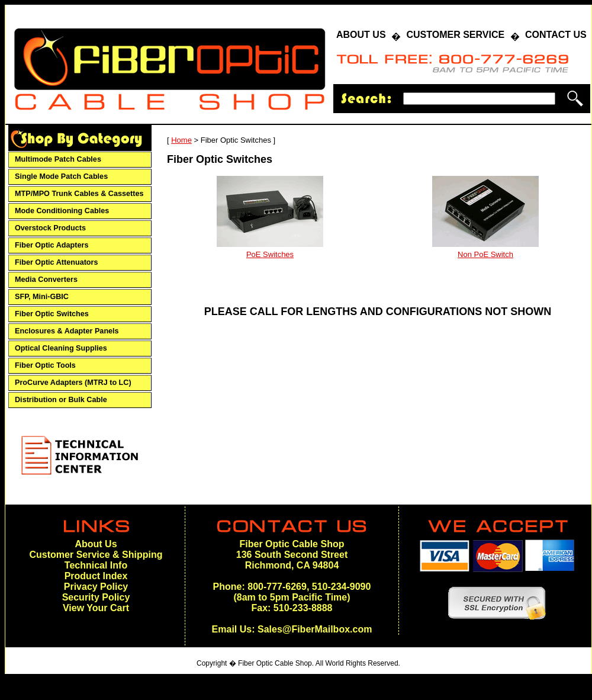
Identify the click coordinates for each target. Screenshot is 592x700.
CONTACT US (556, 35)
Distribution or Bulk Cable (61, 400)
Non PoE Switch (485, 254)
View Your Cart (96, 608)
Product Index (96, 576)
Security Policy (96, 597)
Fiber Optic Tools (45, 365)
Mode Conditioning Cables (62, 211)
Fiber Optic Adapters (52, 245)
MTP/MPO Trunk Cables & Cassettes (79, 194)
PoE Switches (270, 254)
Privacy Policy (96, 587)
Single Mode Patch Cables (61, 176)
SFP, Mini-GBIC (42, 297)
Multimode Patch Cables (58, 159)
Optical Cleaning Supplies (61, 348)
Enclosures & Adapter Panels (67, 331)
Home (181, 140)
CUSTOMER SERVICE (455, 35)
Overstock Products (50, 228)
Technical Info (96, 565)
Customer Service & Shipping (96, 555)
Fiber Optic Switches (52, 314)
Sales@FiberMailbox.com (315, 629)
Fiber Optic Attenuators (57, 262)
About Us (96, 544)
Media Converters (46, 280)
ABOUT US (361, 35)
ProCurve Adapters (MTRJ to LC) (73, 383)
